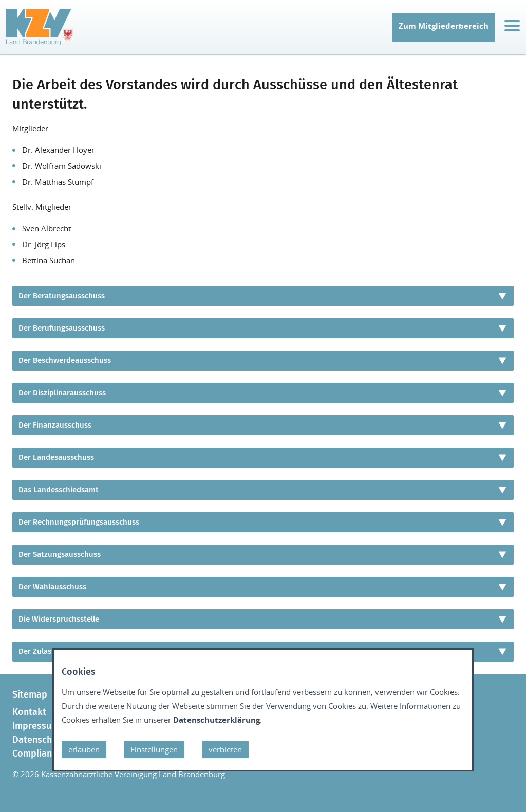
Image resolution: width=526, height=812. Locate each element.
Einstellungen (154, 749)
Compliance (37, 753)
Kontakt (29, 712)
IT (15, 39)
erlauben (84, 749)
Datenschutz (39, 740)
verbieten (225, 749)
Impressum (36, 726)
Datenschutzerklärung (217, 720)
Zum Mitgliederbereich (444, 26)
